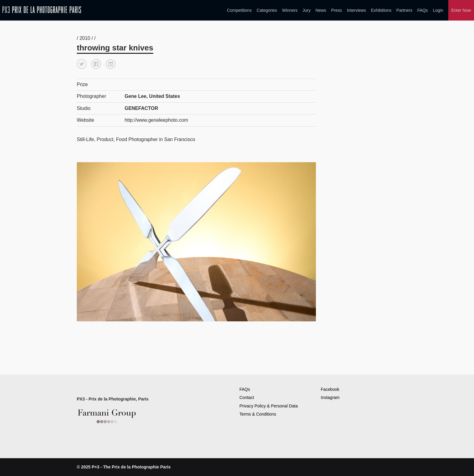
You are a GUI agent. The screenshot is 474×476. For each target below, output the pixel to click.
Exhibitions (381, 10)
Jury (307, 10)
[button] (82, 64)
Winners (290, 10)
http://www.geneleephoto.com (156, 120)
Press (336, 10)
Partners (404, 10)
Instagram (330, 397)
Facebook (330, 389)
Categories (267, 10)
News (321, 10)
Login (438, 10)
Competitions (239, 10)
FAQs (422, 10)
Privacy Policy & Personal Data (269, 406)
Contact (247, 397)
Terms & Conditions (258, 414)
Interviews (356, 10)
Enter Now (461, 10)
